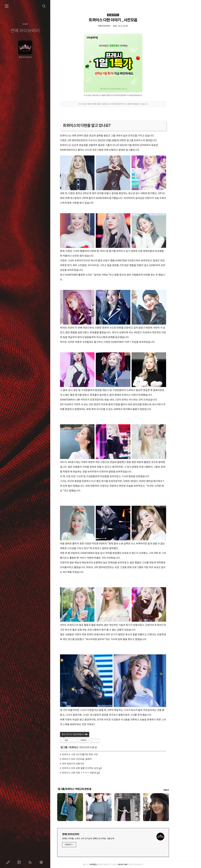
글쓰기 (9, 862)
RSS (31, 862)
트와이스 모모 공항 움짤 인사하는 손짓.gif (94, 768)
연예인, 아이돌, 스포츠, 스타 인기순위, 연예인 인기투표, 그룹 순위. (101, 839)
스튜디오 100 (135, 864)
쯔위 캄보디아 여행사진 (86, 764)
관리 (42, 862)
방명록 (20, 862)
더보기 (179, 790)
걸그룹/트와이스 (126, 15)
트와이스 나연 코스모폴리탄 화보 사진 (93, 754)
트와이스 (86, 747)
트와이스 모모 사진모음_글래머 (89, 759)
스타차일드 (106, 864)
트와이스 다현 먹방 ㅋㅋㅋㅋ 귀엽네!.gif (94, 773)
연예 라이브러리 (25, 31)
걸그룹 (76, 747)
